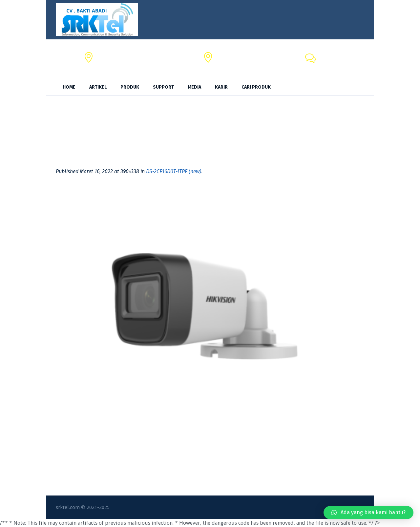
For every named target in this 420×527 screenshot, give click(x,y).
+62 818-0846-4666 (341, 63)
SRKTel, (225, 55)
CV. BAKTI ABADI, (116, 55)
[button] (368, 513)
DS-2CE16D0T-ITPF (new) (174, 171)
